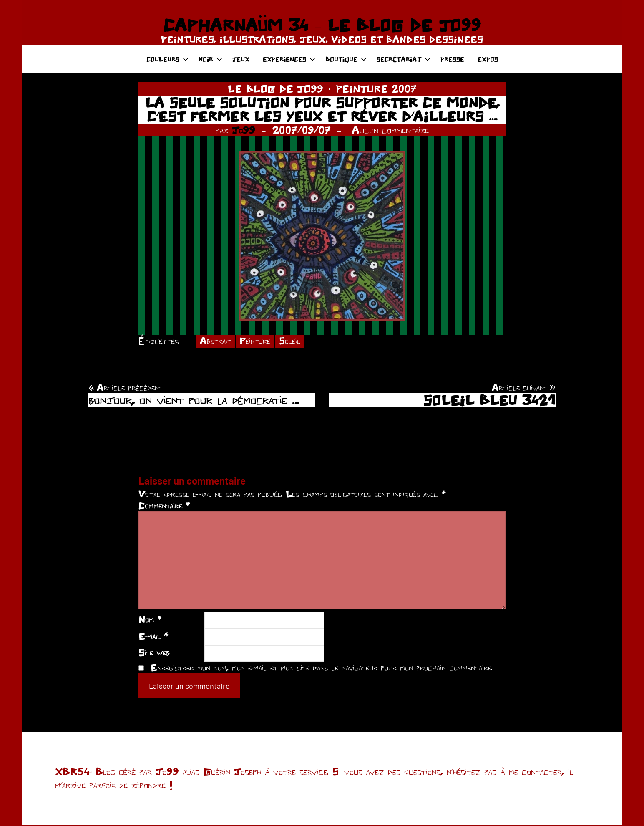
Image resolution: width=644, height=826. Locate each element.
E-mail (153, 637)
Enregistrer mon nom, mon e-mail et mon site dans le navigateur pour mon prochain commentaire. (322, 668)
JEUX (241, 59)
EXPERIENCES (289, 59)
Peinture (259, 341)
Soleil (296, 341)
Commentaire (164, 506)
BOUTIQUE (346, 59)
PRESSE (452, 59)
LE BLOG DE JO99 (275, 88)
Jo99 (244, 130)
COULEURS (167, 59)
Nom (150, 620)
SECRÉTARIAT (404, 59)
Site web (154, 654)
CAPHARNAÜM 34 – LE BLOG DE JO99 (322, 25)
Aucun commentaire (390, 130)
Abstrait (217, 341)
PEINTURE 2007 (376, 88)
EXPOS (488, 59)
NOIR (210, 59)
